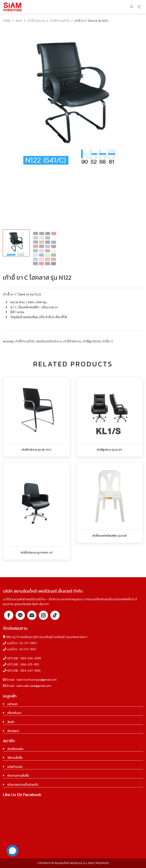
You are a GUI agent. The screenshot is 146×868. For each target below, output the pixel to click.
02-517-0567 (28, 643)
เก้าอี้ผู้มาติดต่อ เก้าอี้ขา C (98, 341)
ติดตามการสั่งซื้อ (18, 775)
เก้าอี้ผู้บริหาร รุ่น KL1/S (109, 450)
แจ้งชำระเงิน (15, 767)
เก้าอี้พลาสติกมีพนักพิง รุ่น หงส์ (109, 536)
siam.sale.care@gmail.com (34, 686)
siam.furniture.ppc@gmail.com (37, 680)
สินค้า (19, 21)
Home (7, 21)
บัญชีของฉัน (15, 749)
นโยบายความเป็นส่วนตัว (23, 785)
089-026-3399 (31, 658)
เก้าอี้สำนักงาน (36, 21)
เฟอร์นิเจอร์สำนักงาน (49, 341)
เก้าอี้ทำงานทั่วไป (60, 21)
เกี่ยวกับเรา (14, 713)
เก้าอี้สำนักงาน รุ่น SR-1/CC (37, 450)
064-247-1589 (30, 670)
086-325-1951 (30, 664)
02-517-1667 (28, 649)
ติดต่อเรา (13, 731)
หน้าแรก (13, 704)
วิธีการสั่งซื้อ (15, 758)
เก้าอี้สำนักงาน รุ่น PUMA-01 (36, 553)
